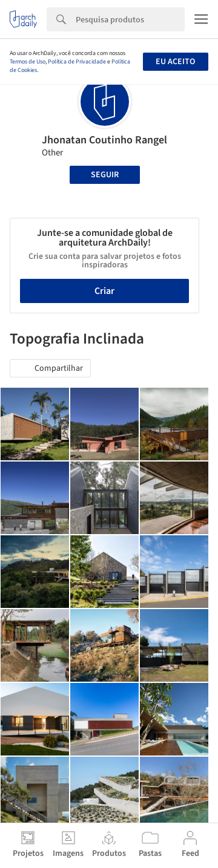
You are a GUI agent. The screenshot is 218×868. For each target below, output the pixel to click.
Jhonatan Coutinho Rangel (104, 140)
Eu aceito (175, 62)
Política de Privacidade (77, 62)
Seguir (105, 175)
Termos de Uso (28, 62)
